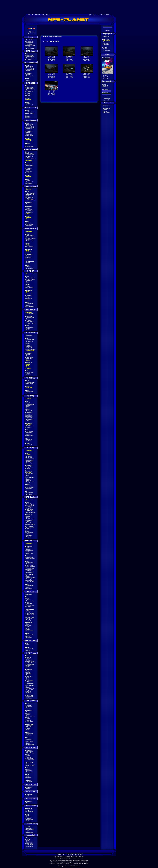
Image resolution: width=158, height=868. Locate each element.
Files (27, 164)
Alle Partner (106, 106)
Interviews (29, 707)
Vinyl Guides (30, 580)
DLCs (28, 172)
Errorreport (29, 843)
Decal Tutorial (30, 582)
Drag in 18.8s (30, 690)
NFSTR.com (106, 110)
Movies (28, 636)
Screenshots (30, 105)
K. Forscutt (29, 493)
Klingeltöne (29, 435)
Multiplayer (29, 160)
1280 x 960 (51, 92)
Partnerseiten (30, 829)
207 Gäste (105, 86)
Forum (28, 47)
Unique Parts (30, 615)
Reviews (29, 140)
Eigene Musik (30, 351)
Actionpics (29, 772)
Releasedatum (30, 58)
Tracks (28, 713)
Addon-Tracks (30, 753)
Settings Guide (30, 349)
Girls (27, 602)
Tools (28, 628)
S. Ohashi (29, 494)
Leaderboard (30, 314)
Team (28, 841)
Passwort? (106, 100)
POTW (28, 839)
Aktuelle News (30, 40)
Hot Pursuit (106, 43)
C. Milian (29, 441)
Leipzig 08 (29, 445)
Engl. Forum (30, 828)
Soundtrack (29, 76)
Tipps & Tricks (30, 765)
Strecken (29, 257)
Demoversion (30, 716)
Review (28, 245)
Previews (29, 817)
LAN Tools (29, 676)
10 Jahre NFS (30, 48)
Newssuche (29, 43)
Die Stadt (29, 571)
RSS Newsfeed (30, 45)
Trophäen (29, 134)
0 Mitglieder (105, 87)
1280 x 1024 (52, 58)
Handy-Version (30, 567)
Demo (28, 158)
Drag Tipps (29, 620)
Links (28, 831)
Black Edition (30, 565)
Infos (28, 598)
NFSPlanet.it (106, 113)
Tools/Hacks (30, 426)
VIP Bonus (29, 212)
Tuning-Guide (30, 482)
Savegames (29, 520)
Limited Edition (30, 159)
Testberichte (30, 246)
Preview (28, 99)
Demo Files (29, 523)
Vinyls (28, 672)
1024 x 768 (51, 56)
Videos (28, 80)
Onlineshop (29, 838)
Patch (28, 518)
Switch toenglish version (31, 32)
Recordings (29, 463)
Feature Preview (31, 323)
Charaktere (29, 604)
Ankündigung (30, 57)
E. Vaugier (29, 507)
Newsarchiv (30, 41)
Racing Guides (30, 578)
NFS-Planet (81, 856)
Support (28, 481)
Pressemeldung (31, 661)
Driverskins (29, 721)
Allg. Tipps (29, 619)
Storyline (29, 403)
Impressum (29, 846)
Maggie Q (29, 439)
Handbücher (30, 166)
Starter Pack (30, 322)
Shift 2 (104, 42)
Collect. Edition (31, 512)
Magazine (29, 616)
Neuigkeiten (30, 55)
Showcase (29, 336)
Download (29, 726)
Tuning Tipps (30, 617)
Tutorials (29, 693)
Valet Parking (30, 306)
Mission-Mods (30, 760)
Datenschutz (30, 845)
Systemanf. (29, 59)
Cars (27, 624)
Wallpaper (29, 183)
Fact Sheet (29, 663)
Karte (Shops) (30, 613)
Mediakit (29, 538)
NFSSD (105, 111)
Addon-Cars (30, 727)
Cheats (28, 213)
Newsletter (29, 44)
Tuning (28, 263)
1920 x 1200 (52, 60)
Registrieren (106, 99)
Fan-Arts (29, 537)
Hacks (28, 629)
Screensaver (30, 811)
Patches (28, 204)
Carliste (28, 708)
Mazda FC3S (30, 240)
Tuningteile (29, 660)
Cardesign (29, 782)
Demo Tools (30, 631)
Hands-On (29, 141)
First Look (29, 348)
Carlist (28, 600)
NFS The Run (106, 41)
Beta (27, 319)
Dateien (28, 549)
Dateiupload (30, 832)
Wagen (28, 75)
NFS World (106, 45)
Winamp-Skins (30, 524)
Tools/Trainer (30, 519)
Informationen (30, 563)
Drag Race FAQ (31, 689)
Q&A (27, 196)
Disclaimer (29, 842)
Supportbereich (31, 559)
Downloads (29, 557)
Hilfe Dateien (30, 683)
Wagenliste (29, 416)
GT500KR (29, 418)
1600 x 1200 (52, 59)
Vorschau (29, 456)
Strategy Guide (30, 579)
